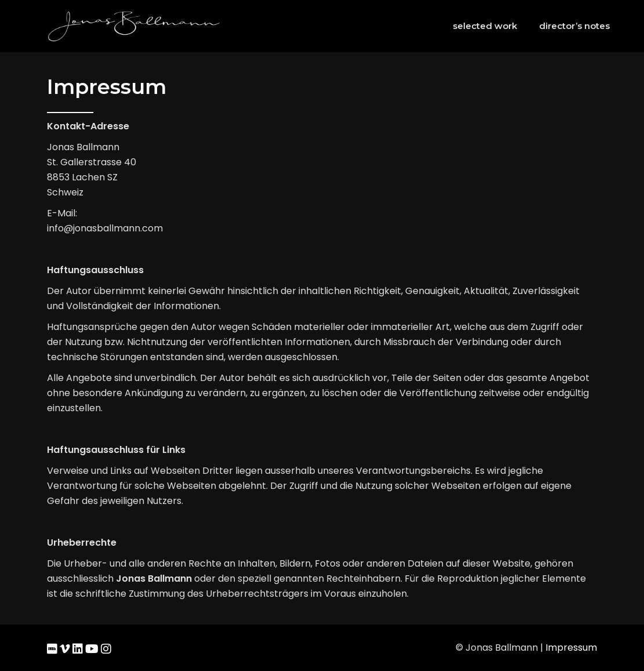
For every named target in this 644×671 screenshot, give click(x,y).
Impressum (571, 648)
